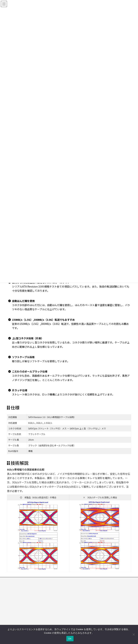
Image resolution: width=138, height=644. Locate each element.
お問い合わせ (17, 580)
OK (70, 639)
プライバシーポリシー (41, 580)
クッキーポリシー (68, 580)
